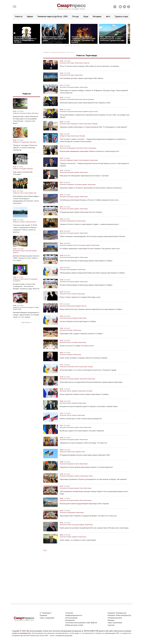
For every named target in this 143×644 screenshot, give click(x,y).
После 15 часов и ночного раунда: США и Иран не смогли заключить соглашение (89, 72)
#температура (25, 148)
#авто (22, 199)
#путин (69, 300)
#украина (91, 105)
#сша (68, 69)
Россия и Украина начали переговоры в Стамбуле (78, 327)
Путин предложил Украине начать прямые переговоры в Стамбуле (84, 400)
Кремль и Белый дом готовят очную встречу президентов (81, 424)
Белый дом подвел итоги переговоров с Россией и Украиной (82, 437)
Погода (75, 16)
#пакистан (86, 69)
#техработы (17, 287)
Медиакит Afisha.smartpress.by (119, 615)
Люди (86, 16)
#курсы (23, 257)
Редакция (43, 615)
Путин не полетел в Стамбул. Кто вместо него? (77, 352)
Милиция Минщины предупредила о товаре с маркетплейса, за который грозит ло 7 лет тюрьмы (26, 321)
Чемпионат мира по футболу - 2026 (52, 16)
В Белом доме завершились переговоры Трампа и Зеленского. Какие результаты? (90, 157)
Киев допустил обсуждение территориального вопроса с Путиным (84, 182)
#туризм (29, 119)
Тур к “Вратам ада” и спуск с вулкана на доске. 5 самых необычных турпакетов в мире (112, 44)
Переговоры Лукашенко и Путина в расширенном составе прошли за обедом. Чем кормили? (93, 485)
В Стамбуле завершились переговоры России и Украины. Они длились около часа (90, 254)
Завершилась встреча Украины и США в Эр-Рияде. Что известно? (84, 449)
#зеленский (70, 105)
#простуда (33, 148)
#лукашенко (74, 130)
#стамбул (70, 336)
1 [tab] (67, 52)
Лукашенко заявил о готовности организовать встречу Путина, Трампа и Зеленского (91, 194)
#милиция (30, 313)
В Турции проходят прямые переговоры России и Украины (81, 218)
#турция (90, 373)
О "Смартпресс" (46, 613)
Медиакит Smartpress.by (117, 613)
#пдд (69, 142)
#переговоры (79, 69)
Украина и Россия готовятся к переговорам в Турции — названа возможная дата (89, 230)
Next (129, 39)
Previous (14, 39)
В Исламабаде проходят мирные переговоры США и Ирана (81, 84)
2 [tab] (70, 52)
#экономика (17, 257)
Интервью (97, 16)
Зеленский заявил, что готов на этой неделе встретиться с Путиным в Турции (88, 376)
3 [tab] (72, 52)
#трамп (81, 130)
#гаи (35, 199)
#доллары (29, 257)
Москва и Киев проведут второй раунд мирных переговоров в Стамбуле (86, 291)
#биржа (35, 257)
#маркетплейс (17, 315)
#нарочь (23, 228)
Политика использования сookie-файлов (81, 623)
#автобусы (35, 119)
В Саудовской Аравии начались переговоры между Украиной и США (85, 461)
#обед (91, 482)
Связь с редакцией (47, 618)
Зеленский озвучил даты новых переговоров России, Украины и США (85, 109)
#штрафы (82, 142)
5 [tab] (78, 52)
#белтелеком (24, 285)
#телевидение (33, 285)
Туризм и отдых (121, 16)
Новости (19, 16)
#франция (70, 166)
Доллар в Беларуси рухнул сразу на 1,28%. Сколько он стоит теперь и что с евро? (26, 264)
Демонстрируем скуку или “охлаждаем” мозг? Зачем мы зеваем (54, 44)
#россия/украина (84, 166)
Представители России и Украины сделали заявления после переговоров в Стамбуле (91, 315)
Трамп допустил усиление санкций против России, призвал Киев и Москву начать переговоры (94, 534)
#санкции (95, 130)
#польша (23, 119)
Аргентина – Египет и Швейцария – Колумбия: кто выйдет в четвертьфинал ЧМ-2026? (25, 45)
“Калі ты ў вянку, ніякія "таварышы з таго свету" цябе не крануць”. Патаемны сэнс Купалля (83, 45)
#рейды (31, 199)
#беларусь (30, 175)
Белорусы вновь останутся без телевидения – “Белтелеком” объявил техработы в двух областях (26, 292)
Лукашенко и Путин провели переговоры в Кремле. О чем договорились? (86, 473)
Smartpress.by (25, 633)
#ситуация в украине (73, 93)
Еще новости (26, 328)
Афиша (30, 16)
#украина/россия (72, 227)
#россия (85, 105)
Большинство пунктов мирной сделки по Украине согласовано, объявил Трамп (89, 412)
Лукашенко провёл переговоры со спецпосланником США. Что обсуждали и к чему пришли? (93, 133)
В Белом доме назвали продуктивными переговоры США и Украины (84, 510)
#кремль (77, 482)
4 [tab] (75, 52)
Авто (108, 16)
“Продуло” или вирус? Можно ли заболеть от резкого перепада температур (25, 154)
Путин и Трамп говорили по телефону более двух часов (80, 303)
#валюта (16, 258)
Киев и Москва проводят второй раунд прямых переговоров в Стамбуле (86, 267)
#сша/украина (71, 154)
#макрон (76, 166)
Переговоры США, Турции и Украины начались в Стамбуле (81, 339)
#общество (63, 142)
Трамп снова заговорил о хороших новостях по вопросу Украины (84, 364)
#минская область (31, 228)
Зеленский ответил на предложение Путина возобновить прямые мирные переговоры (91, 388)
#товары (36, 313)
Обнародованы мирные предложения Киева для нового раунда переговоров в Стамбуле (92, 279)
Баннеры (111, 620)
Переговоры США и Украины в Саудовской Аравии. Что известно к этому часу (88, 522)
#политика (63, 69)
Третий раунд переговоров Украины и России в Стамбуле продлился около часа (89, 206)
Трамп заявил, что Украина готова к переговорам (78, 546)
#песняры (23, 175)
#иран (72, 69)
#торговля (23, 313)
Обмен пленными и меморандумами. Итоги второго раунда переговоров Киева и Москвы (92, 242)
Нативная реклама (115, 618)
